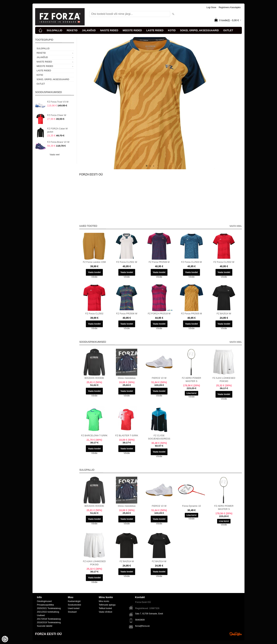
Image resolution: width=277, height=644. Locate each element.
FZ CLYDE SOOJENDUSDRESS (159, 437)
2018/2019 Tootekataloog (49, 622)
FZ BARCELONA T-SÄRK (94, 435)
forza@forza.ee (142, 626)
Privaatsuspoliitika (45, 605)
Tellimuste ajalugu (107, 605)
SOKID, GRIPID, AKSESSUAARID (199, 30)
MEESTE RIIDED (132, 30)
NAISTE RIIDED (109, 30)
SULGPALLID (54, 30)
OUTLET (228, 30)
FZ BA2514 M (127, 561)
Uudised (41, 615)
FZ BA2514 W (224, 314)
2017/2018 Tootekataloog (49, 619)
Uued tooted (74, 608)
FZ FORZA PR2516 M (159, 314)
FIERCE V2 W (159, 378)
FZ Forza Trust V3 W (58, 102)
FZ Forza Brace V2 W (58, 142)
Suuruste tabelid (45, 626)
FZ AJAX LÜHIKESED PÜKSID (224, 380)
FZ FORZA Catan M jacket (57, 130)
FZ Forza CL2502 (94, 314)
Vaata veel (55, 155)
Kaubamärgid (74, 601)
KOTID (172, 30)
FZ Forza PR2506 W (127, 314)
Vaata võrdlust (105, 612)
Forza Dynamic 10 (191, 506)
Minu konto (104, 601)
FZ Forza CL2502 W (224, 262)
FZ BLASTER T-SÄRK (127, 435)
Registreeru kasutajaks (230, 7)
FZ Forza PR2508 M (159, 262)
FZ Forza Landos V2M (94, 262)
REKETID (72, 30)
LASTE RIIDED (155, 30)
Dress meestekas (127, 378)
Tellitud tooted (105, 608)
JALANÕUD (89, 30)
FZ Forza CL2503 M (191, 262)
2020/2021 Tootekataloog (49, 608)
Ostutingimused (44, 601)
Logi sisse (211, 7)
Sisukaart (72, 612)
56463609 (140, 620)
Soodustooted (74, 605)
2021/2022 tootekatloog (48, 612)
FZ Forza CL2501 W (127, 262)
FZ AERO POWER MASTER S (191, 380)
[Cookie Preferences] (5, 639)
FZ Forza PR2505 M (191, 314)
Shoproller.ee (236, 634)
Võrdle (94, 277)
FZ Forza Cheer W (57, 115)
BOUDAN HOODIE (94, 378)
